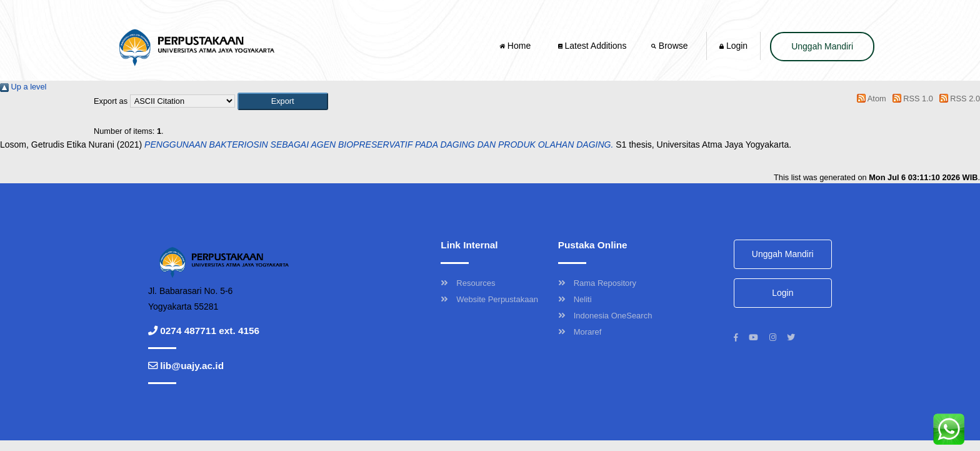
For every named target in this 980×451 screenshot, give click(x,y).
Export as (111, 101)
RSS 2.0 (957, 99)
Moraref (580, 332)
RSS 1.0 (911, 99)
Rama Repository (597, 283)
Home (516, 46)
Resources (468, 283)
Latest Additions (592, 46)
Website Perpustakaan (489, 299)
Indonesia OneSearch (605, 316)
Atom (870, 99)
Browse (671, 46)
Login (733, 46)
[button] (283, 101)
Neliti (575, 299)
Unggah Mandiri (822, 46)
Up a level (23, 87)
